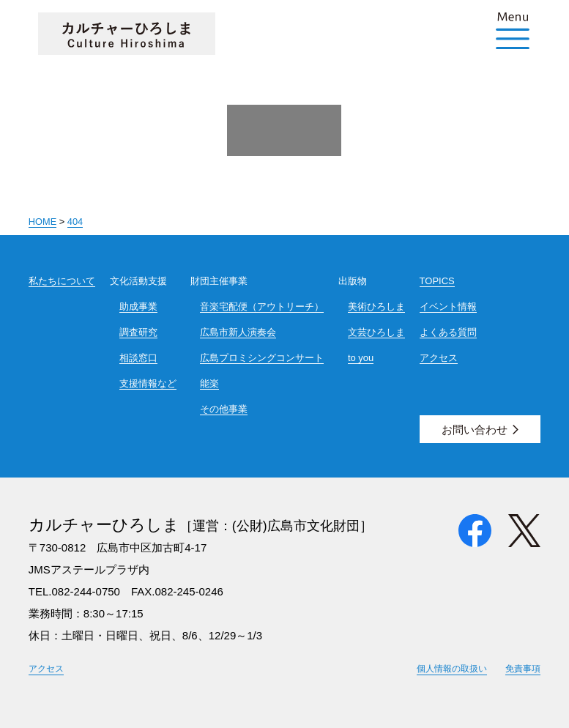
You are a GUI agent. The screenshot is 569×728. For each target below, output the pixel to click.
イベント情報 (448, 307)
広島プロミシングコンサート (262, 358)
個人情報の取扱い (452, 669)
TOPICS (437, 281)
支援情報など (148, 383)
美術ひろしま (376, 307)
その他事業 (224, 409)
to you (361, 358)
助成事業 (138, 307)
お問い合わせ (475, 430)
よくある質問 (448, 332)
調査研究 (138, 332)
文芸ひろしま (376, 332)
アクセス (439, 358)
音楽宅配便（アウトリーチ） (262, 307)
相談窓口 (138, 358)
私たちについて (62, 281)
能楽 (209, 383)
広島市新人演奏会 (238, 332)
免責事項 (523, 669)
